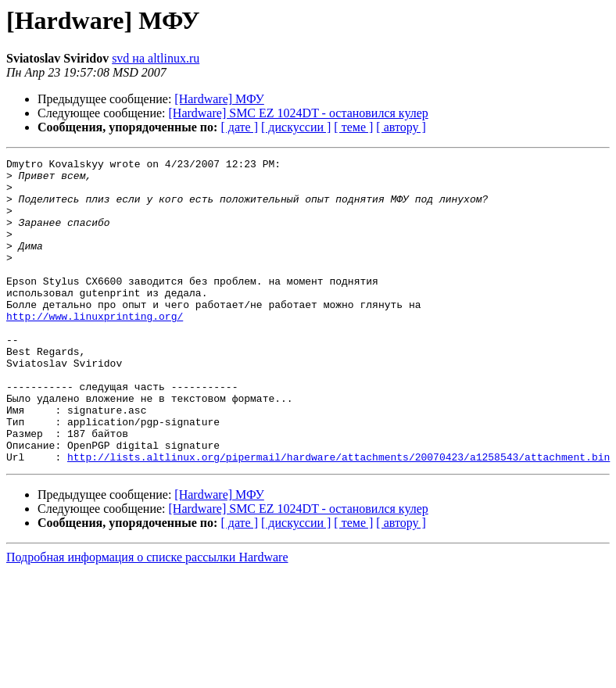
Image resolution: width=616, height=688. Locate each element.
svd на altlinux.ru (156, 58)
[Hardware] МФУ (219, 99)
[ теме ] (353, 127)
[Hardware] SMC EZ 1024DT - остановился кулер (299, 113)
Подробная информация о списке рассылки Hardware (147, 618)
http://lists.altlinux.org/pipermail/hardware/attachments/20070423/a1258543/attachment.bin (338, 518)
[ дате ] (239, 127)
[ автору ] (401, 127)
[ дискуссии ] (296, 127)
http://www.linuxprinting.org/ (95, 349)
